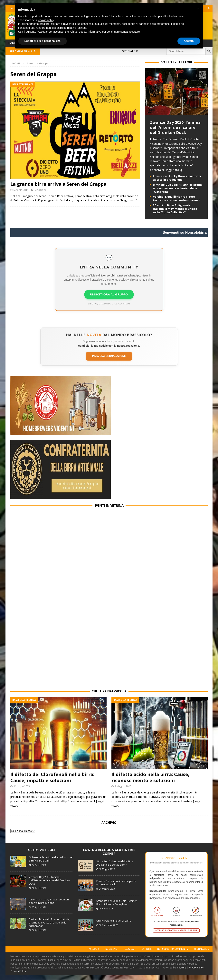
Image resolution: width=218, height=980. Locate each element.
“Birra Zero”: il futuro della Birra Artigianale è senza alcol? (115, 863)
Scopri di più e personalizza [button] (43, 41)
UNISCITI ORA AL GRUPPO (109, 294)
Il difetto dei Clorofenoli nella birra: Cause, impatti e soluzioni (52, 777)
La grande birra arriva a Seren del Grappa (58, 184)
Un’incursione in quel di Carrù (114, 921)
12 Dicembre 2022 (109, 925)
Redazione (40, 190)
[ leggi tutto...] (173, 170)
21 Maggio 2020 (107, 889)
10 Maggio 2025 (107, 869)
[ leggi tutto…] (128, 200)
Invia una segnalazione (109, 356)
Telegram (129, 949)
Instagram (111, 949)
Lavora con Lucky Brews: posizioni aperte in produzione (177, 178)
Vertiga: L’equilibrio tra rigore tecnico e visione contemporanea (177, 198)
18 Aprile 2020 (106, 909)
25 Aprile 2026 (39, 907)
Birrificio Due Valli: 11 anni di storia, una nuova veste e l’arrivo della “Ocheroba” (178, 188)
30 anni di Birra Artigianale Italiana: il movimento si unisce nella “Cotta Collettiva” (175, 209)
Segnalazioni (202, 949)
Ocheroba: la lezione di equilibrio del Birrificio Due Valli (51, 859)
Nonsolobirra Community (173, 949)
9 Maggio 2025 (123, 786)
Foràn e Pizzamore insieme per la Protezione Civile (116, 883)
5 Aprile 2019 (21, 190)
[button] (198, 9)
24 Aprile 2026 (39, 930)
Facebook (93, 949)
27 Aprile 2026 (39, 865)
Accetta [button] (189, 41)
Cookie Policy (18, 971)
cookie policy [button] (46, 20)
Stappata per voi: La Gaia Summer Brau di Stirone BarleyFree (117, 902)
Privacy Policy (196, 968)
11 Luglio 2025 (22, 786)
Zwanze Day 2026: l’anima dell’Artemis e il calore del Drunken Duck (175, 127)
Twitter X (146, 949)
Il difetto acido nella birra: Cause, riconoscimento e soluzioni (150, 777)
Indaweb (181, 968)
